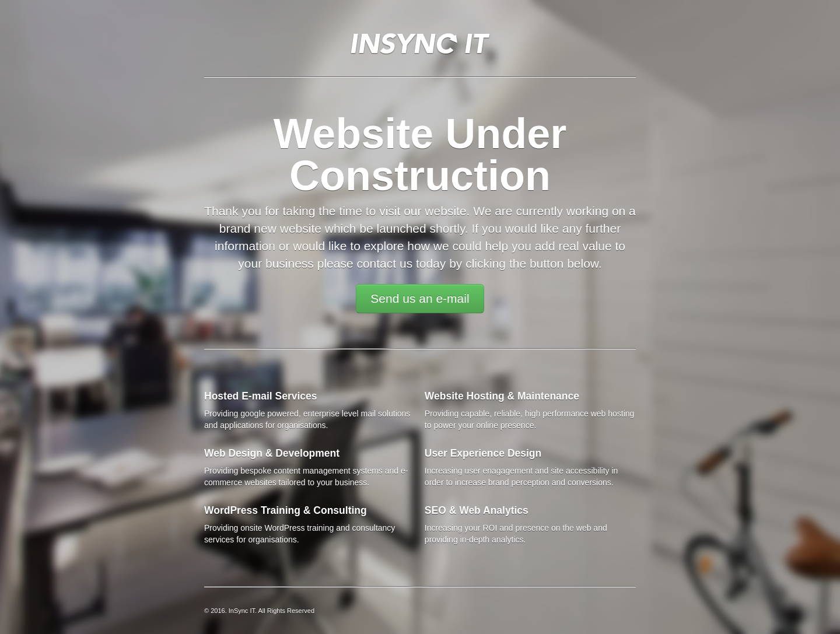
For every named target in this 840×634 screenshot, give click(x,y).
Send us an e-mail (420, 298)
